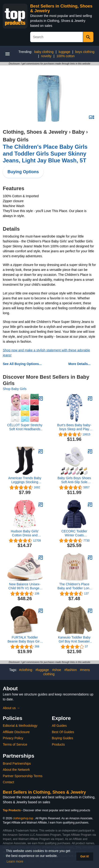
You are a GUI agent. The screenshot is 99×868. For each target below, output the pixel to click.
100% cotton (66, 56)
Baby (78, 132)
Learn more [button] (15, 861)
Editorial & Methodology (20, 726)
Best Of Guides (63, 732)
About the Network (16, 770)
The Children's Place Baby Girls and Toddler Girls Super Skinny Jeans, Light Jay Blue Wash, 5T (45, 154)
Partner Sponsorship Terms (23, 776)
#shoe (57, 670)
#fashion (71, 670)
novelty (46, 56)
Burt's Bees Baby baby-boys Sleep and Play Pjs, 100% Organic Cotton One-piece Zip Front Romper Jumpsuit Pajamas (74, 427)
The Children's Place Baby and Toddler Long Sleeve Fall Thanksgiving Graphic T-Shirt (74, 586)
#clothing (26, 670)
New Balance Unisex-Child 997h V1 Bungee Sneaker (25, 586)
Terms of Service (15, 744)
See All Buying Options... (22, 364)
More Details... (79, 364)
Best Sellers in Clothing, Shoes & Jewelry (44, 792)
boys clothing (85, 52)
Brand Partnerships (17, 764)
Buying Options (23, 172)
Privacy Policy (13, 738)
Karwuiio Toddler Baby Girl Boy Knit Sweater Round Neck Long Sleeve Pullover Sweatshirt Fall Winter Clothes (74, 639)
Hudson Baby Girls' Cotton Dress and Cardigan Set (25, 533)
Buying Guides (63, 738)
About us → (11, 708)
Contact (8, 782)
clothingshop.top (23, 818)
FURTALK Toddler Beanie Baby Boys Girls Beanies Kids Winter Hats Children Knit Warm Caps (25, 639)
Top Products (12, 810)
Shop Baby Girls (15, 389)
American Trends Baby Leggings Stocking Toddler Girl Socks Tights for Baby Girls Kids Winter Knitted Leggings (25, 480)
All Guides (59, 726)
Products (58, 744)
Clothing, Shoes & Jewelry (35, 132)
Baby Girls (16, 140)
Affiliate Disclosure (16, 732)
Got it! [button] (85, 856)
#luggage (42, 670)
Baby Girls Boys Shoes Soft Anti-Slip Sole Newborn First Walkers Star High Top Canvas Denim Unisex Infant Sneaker (74, 480)
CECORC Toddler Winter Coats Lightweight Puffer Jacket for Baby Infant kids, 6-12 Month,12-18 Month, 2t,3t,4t (74, 533)
